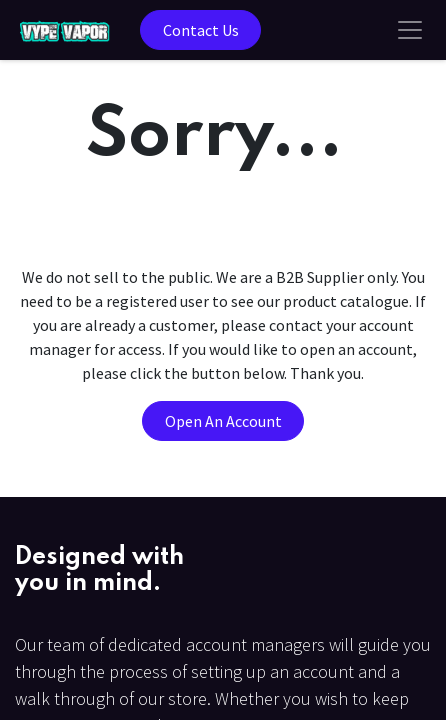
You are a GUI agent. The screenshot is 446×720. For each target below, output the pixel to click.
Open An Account (223, 421)
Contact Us (201, 30)
